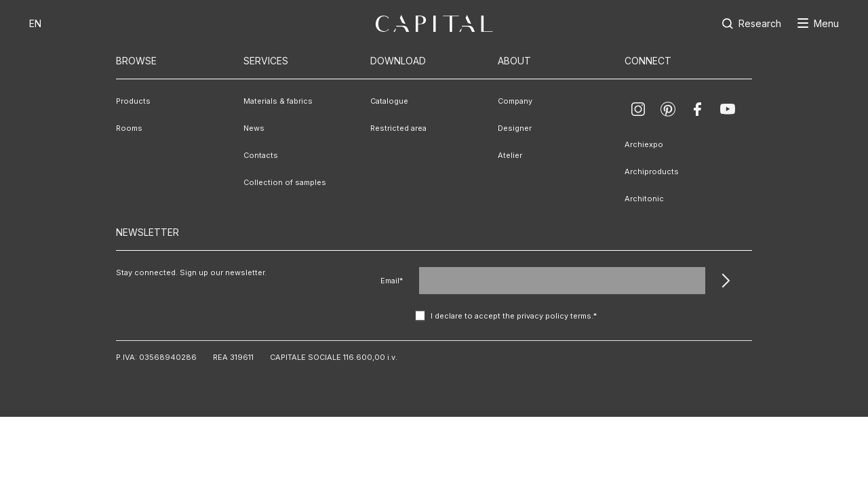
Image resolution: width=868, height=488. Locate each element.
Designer (515, 128)
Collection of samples (285, 182)
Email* (392, 281)
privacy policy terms (554, 316)
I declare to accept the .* (514, 316)
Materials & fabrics (278, 101)
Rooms (129, 128)
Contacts (261, 155)
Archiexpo (644, 144)
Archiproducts (652, 171)
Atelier (510, 155)
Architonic (644, 199)
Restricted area (398, 128)
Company (515, 101)
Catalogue (389, 101)
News (254, 128)
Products (133, 101)
